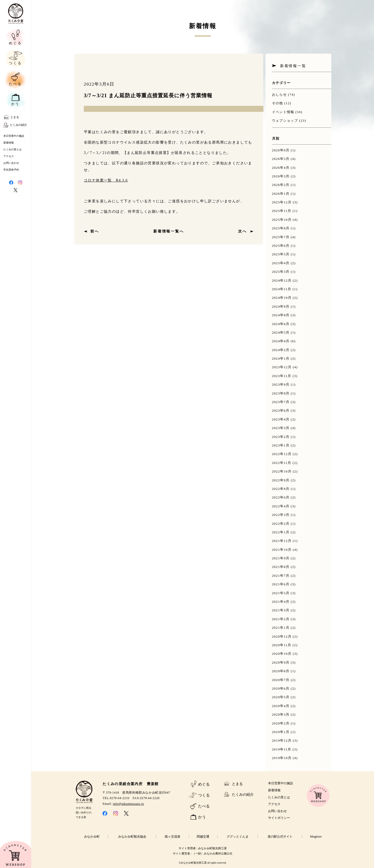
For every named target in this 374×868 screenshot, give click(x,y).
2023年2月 (281, 437)
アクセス (9, 156)
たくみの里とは (12, 149)
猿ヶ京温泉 (173, 837)
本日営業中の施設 (14, 136)
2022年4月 (281, 506)
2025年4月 (281, 263)
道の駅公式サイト (280, 837)
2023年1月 (281, 445)
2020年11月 (282, 645)
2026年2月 (281, 185)
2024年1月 (281, 358)
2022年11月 (282, 463)
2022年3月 (281, 515)
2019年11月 (282, 749)
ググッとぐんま (238, 837)
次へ (243, 231)
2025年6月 (281, 246)
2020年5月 (281, 697)
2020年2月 (281, 723)
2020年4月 (281, 706)
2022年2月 (281, 524)
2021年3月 (281, 610)
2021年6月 (281, 584)
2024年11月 (282, 289)
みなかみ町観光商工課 (212, 848)
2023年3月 (281, 428)
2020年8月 (281, 671)
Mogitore (316, 837)
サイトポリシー (279, 818)
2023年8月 (281, 393)
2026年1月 (281, 194)
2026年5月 (281, 159)
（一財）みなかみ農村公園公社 (212, 853)
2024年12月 (282, 280)
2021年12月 (282, 541)
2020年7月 (281, 680)
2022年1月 (281, 532)
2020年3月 (281, 714)
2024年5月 (281, 332)
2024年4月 (281, 341)
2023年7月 (281, 402)
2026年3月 (281, 176)
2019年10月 (282, 758)
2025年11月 (282, 211)
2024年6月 (281, 324)
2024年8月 (281, 315)
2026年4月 (281, 168)
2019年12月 (282, 740)
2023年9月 (281, 384)
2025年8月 (281, 228)
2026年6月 (281, 150)
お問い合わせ (11, 163)
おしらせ (279, 95)
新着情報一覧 (293, 66)
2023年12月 (282, 367)
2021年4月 (281, 602)
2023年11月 (282, 376)
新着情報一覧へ (169, 231)
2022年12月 (282, 454)
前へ (95, 231)
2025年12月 (282, 202)
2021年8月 (281, 567)
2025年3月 (281, 272)
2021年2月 (281, 619)
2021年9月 (281, 558)
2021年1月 (281, 628)
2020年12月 (282, 636)
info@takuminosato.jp (128, 804)
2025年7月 (281, 237)
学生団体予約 (11, 170)
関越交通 (203, 837)
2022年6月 (281, 497)
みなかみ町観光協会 (132, 837)
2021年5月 (281, 593)
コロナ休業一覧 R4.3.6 (106, 180)
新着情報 (9, 143)
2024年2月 (281, 350)
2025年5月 (281, 254)
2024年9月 (281, 306)
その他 (278, 103)
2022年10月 (282, 471)
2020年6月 (281, 688)
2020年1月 (281, 732)
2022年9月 (281, 480)
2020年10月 (282, 654)
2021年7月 (281, 576)
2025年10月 (282, 220)
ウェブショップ (285, 121)
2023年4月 (281, 419)
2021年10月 (282, 550)
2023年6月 (281, 410)
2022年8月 (281, 489)
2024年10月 (282, 298)
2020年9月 (281, 662)
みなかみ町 (92, 837)
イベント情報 (283, 112)
